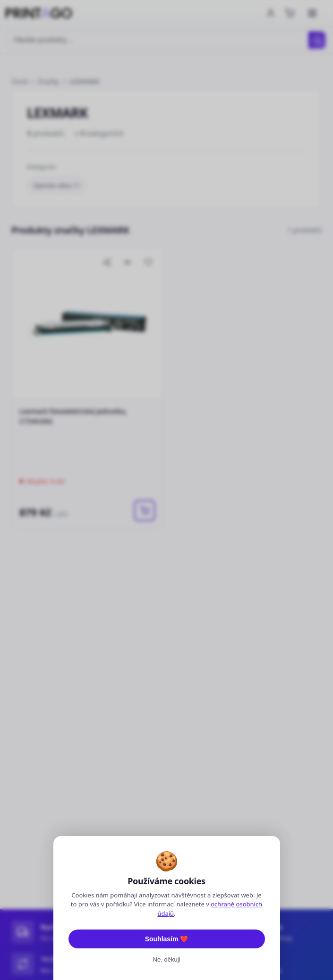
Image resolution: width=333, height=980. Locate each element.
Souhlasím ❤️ (167, 939)
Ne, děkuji (167, 959)
